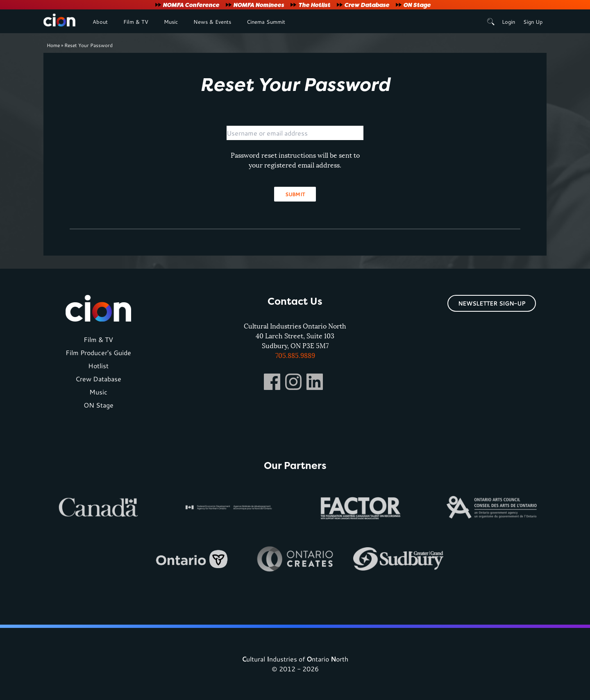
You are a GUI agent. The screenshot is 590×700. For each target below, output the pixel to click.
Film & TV (136, 22)
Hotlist (98, 366)
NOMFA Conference (191, 5)
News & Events (212, 22)
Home (53, 45)
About (100, 22)
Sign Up (533, 22)
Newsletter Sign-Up (492, 303)
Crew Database (367, 5)
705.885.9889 (295, 356)
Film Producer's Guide (98, 352)
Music (171, 22)
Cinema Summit (266, 22)
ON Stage (417, 5)
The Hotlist (314, 5)
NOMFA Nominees (259, 5)
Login (508, 22)
